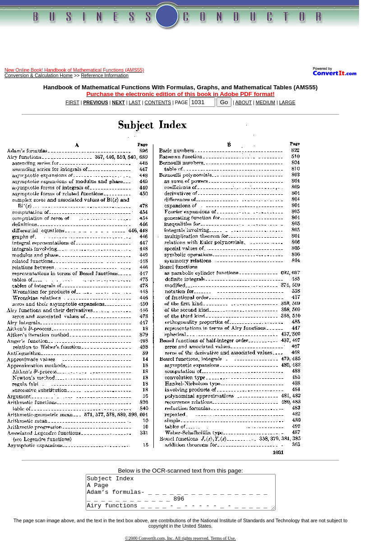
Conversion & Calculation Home (39, 75)
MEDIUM (265, 102)
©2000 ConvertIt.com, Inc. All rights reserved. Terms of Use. (180, 545)
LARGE (287, 102)
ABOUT (244, 102)
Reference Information (104, 75)
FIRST (72, 102)
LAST (134, 102)
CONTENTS (158, 102)
